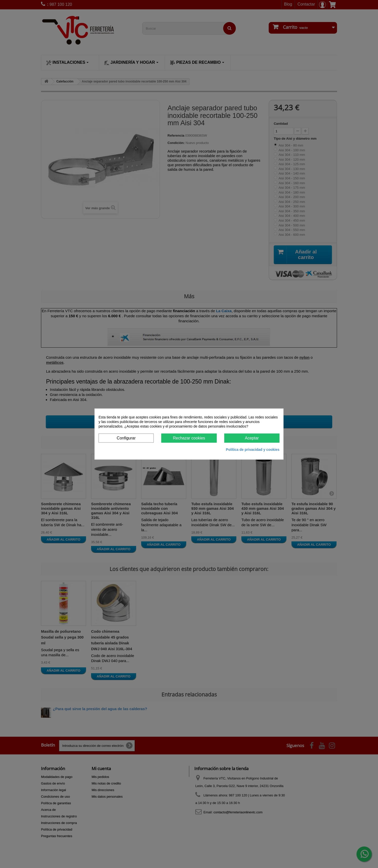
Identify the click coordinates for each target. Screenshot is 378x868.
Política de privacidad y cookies (253, 450)
